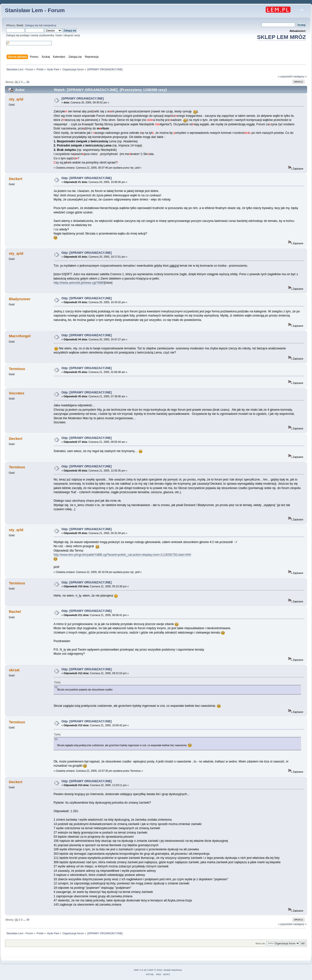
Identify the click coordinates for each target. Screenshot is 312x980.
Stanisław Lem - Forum (35, 10)
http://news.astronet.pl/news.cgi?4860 (79, 283)
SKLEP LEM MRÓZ (282, 37)
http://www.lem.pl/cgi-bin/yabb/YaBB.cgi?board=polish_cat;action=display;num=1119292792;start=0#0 (122, 555)
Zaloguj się (31, 25)
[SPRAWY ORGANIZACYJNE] (83, 99)
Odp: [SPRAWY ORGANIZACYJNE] (87, 178)
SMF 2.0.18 (140, 970)
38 (28, 82)
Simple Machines (173, 970)
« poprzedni (285, 76)
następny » (300, 76)
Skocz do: (261, 943)
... (25, 82)
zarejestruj (50, 25)
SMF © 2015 (155, 970)
